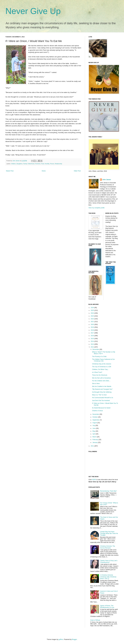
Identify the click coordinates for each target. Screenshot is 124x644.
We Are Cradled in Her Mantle (102, 386)
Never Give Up (33, 11)
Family (25, 164)
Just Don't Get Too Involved (101, 401)
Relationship (58, 164)
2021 (93, 322)
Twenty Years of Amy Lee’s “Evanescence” (109, 561)
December (96, 349)
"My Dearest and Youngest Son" (102, 389)
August (95, 423)
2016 (93, 336)
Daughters (20, 164)
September (96, 420)
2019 (93, 327)
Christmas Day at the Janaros (102, 364)
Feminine (38, 164)
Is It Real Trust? (97, 372)
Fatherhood (31, 164)
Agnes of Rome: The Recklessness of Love (107, 607)
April (94, 434)
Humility (47, 164)
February (96, 440)
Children (13, 164)
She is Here (96, 384)
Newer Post (10, 171)
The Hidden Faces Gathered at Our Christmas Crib (103, 360)
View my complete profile (96, 208)
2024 (93, 313)
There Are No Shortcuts (100, 375)
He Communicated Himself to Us (103, 398)
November (96, 414)
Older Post (77, 171)
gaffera (61, 639)
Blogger (74, 639)
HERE (94, 480)
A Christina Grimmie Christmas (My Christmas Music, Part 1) (108, 577)
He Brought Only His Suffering (102, 392)
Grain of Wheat (95, 620)
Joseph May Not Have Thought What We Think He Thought (109, 533)
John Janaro (107, 180)
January (95, 442)
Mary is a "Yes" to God (99, 395)
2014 (93, 341)
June (94, 428)
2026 (93, 308)
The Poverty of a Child (99, 357)
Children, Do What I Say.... (101, 369)
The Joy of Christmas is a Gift (102, 367)
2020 (93, 324)
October (95, 417)
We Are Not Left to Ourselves (101, 378)
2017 (93, 333)
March (95, 437)
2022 (93, 319)
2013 (93, 344)
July (94, 425)
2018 (93, 330)
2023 (93, 316)
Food (43, 164)
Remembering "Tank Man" (109, 491)
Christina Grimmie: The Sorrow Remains (108, 547)
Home (44, 171)
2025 (93, 310)
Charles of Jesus (97, 411)
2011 (93, 446)
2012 (93, 347)
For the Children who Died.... (101, 381)
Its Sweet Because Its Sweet (101, 408)
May (94, 431)
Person (52, 164)
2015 (93, 339)
